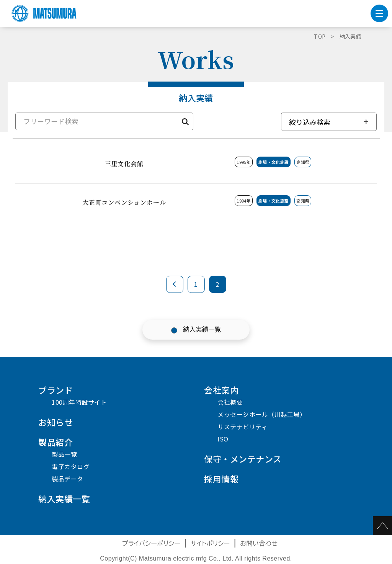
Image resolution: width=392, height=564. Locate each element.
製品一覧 (64, 454)
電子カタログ (71, 466)
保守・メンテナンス (243, 459)
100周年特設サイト (79, 402)
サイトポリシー (210, 544)
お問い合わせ (259, 544)
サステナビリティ (243, 427)
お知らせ (56, 422)
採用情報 (221, 479)
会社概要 (230, 402)
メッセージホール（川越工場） (262, 414)
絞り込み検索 (310, 122)
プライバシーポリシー (151, 544)
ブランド (56, 390)
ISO (223, 439)
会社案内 (221, 390)
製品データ (68, 479)
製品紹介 (56, 442)
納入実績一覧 (202, 329)
